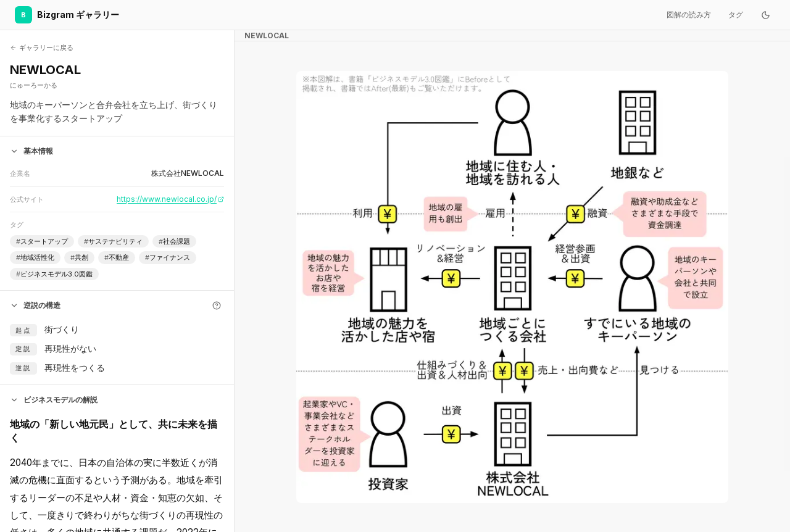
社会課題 (174, 242)
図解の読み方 (689, 15)
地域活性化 (35, 258)
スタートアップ (42, 242)
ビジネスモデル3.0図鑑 (54, 274)
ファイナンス (168, 258)
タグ (736, 15)
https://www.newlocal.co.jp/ (170, 199)
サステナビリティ (113, 242)
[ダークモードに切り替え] (765, 15)
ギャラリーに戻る (42, 48)
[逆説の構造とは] (217, 305)
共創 (79, 258)
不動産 (117, 258)
